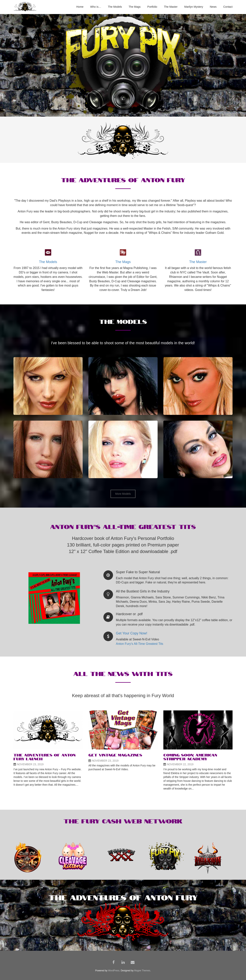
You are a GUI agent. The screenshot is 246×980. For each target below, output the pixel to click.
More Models (123, 494)
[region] (123, 65)
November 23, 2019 (30, 764)
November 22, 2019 (180, 764)
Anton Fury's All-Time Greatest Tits (140, 644)
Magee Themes (142, 971)
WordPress (114, 971)
